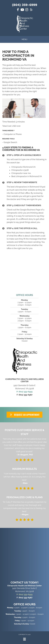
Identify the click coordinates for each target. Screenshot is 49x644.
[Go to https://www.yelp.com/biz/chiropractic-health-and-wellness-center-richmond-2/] (31, 10)
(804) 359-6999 (25, 5)
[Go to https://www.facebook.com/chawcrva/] (18, 10)
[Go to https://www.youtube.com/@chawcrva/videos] (22, 10)
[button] (24, 415)
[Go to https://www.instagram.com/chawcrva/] (27, 10)
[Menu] (24, 639)
